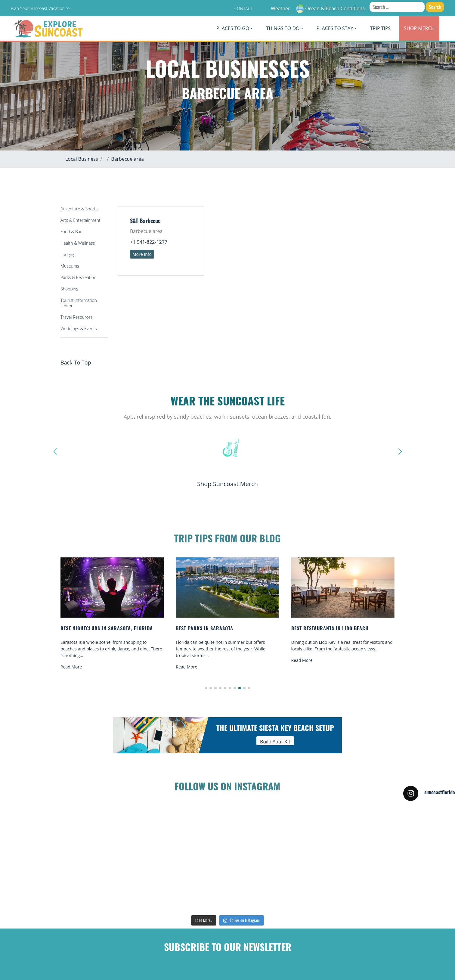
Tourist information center (79, 303)
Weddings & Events (79, 329)
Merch (419, 28)
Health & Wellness (78, 243)
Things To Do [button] (283, 28)
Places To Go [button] (233, 28)
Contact (244, 9)
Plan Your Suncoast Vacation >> (41, 8)
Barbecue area (127, 159)
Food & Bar (71, 232)
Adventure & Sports (79, 209)
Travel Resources (76, 317)
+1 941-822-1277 (149, 242)
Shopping (69, 289)
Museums (70, 266)
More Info (142, 254)
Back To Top (76, 362)
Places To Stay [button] (335, 28)
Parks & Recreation (78, 277)
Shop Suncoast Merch (227, 484)
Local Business (82, 159)
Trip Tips (381, 28)
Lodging (68, 254)
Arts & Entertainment (80, 220)
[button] (206, 688)
